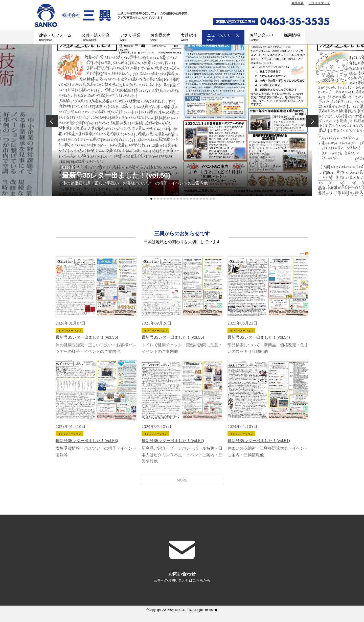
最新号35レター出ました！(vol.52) (173, 441)
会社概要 (298, 3)
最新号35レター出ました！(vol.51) (259, 441)
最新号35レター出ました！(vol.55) (173, 337)
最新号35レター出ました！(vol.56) (87, 337)
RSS (304, 254)
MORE (182, 480)
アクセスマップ (319, 3)
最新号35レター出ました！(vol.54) (259, 337)
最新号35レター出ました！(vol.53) (87, 441)
